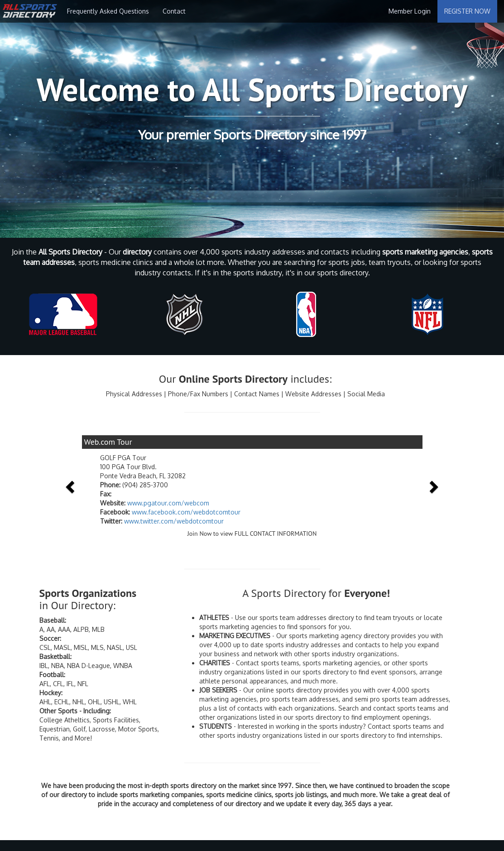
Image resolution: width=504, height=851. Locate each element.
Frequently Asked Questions (108, 11)
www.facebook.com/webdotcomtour (186, 512)
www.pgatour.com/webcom (168, 503)
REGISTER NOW (467, 11)
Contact (174, 11)
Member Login (410, 11)
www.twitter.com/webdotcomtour (174, 521)
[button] (71, 486)
